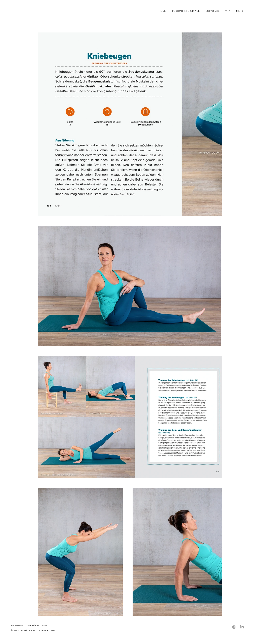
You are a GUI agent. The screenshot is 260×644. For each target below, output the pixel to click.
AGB (44, 625)
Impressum (17, 625)
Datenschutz (32, 625)
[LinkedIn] (242, 627)
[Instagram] (234, 627)
